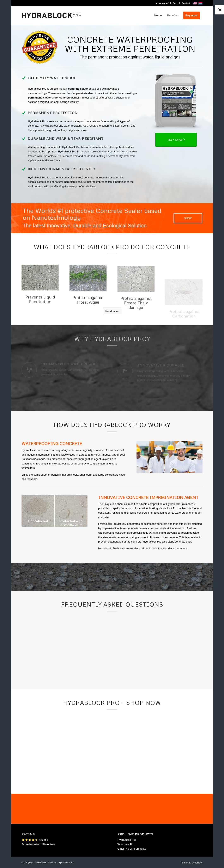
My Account (162, 3)
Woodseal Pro (126, 844)
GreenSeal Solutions (46, 862)
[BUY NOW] (176, 140)
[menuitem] (162, 3)
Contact (186, 3)
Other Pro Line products (132, 849)
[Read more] (112, 311)
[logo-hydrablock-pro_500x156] (51, 15)
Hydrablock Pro (127, 840)
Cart (175, 3)
